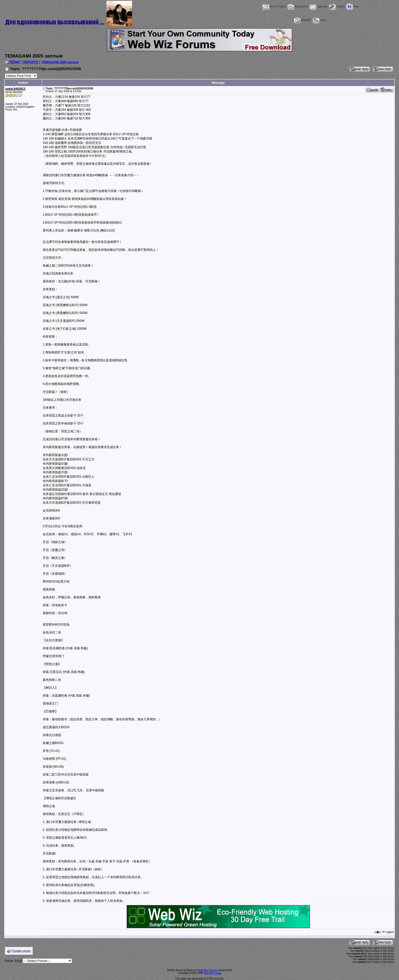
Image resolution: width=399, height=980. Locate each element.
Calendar (319, 6)
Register (302, 20)
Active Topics (274, 6)
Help (353, 6)
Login (320, 20)
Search (337, 6)
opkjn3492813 (15, 89)
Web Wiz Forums (208, 970)
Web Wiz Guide (213, 973)
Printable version (21, 951)
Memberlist (298, 6)
